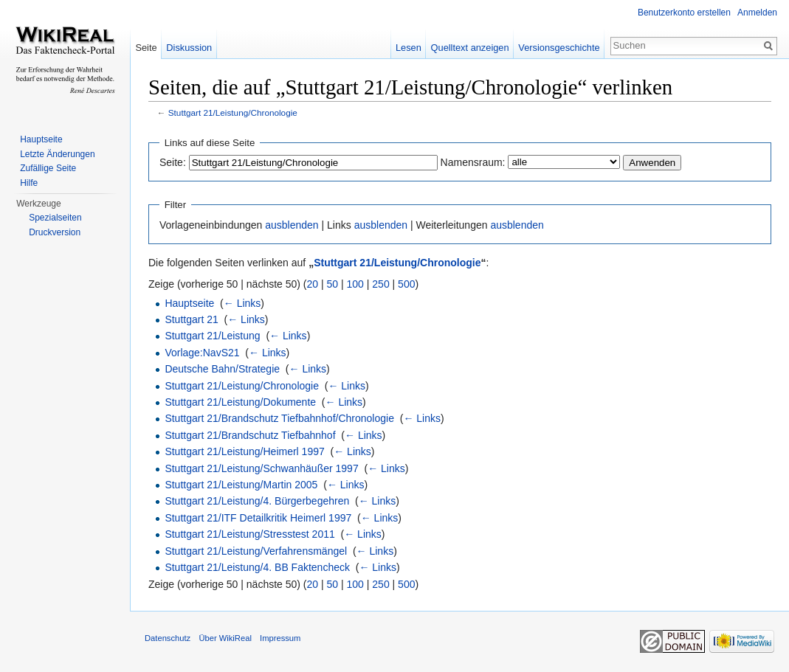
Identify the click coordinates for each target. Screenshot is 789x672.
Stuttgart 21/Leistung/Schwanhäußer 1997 (261, 468)
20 (313, 284)
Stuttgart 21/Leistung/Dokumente (240, 402)
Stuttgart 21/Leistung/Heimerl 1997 (244, 451)
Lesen (409, 48)
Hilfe (29, 183)
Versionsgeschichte (559, 48)
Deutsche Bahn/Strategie (222, 369)
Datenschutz (168, 638)
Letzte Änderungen (57, 154)
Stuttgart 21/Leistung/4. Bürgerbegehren (257, 501)
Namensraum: (473, 162)
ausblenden (292, 225)
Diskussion (189, 48)
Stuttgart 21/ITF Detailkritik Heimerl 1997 (258, 518)
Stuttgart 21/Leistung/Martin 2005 (241, 485)
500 (406, 284)
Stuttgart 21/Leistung (212, 336)
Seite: (173, 162)
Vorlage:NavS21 (202, 353)
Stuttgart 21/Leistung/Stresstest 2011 (249, 534)
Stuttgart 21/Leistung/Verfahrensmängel (256, 551)
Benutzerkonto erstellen (684, 13)
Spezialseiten (55, 218)
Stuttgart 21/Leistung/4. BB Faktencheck (257, 567)
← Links (242, 303)
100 (355, 284)
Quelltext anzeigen (470, 48)
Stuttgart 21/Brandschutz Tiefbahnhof (250, 435)
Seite (146, 48)
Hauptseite (189, 303)
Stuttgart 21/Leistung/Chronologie (233, 112)
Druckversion (55, 232)
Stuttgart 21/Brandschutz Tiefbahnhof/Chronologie (279, 418)
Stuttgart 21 (191, 319)
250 (380, 284)
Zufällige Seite (48, 168)
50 (333, 284)
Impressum (280, 638)
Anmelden (757, 13)
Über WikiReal (225, 638)
